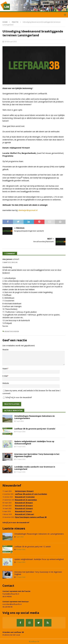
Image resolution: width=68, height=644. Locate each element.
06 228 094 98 (7, 607)
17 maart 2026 (21, 447)
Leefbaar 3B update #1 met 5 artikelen (31, 494)
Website (6, 383)
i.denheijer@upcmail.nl (28, 210)
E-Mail (5, 376)
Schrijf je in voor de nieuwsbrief (16, 522)
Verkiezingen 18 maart (24, 491)
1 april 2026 (20, 421)
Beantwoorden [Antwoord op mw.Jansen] (12, 331)
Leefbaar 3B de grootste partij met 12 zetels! (35, 429)
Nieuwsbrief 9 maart (23, 511)
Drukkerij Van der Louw (11, 635)
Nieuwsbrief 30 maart (24, 503)
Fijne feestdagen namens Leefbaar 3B (31, 517)
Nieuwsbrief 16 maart (24, 508)
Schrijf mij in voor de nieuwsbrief (17, 397)
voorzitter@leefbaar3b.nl (12, 604)
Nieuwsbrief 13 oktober (25, 497)
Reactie (5, 350)
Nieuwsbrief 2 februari (24, 514)
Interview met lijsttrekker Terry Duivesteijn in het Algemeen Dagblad (37, 455)
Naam (5, 368)
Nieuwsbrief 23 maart (24, 506)
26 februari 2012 (11, 42)
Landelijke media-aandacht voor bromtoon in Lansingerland (35, 468)
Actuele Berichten (13, 410)
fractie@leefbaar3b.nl (11, 594)
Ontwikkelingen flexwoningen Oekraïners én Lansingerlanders (34, 417)
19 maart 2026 (21, 432)
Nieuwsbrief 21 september (26, 500)
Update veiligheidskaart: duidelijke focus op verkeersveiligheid (34, 443)
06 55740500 (7, 597)
